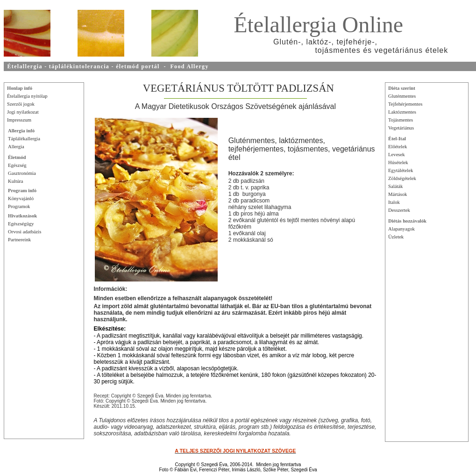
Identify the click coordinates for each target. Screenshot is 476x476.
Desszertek (399, 210)
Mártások (398, 194)
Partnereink (19, 240)
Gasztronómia (22, 173)
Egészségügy (21, 224)
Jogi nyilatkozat (23, 112)
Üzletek (396, 237)
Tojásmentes (401, 120)
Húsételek (398, 162)
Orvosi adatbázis (25, 232)
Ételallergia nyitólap (27, 96)
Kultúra (16, 181)
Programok (19, 206)
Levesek (397, 155)
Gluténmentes (402, 96)
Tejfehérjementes (405, 104)
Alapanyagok (401, 229)
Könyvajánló (21, 198)
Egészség (17, 165)
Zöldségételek (402, 178)
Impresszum (19, 120)
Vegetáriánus (401, 128)
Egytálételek (401, 170)
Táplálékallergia (24, 139)
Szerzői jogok (21, 104)
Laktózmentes (402, 112)
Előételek (398, 147)
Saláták (395, 186)
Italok (394, 202)
